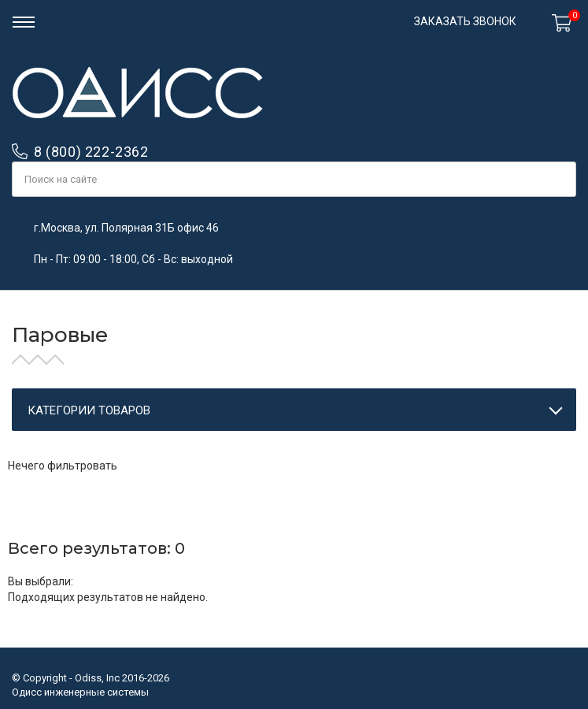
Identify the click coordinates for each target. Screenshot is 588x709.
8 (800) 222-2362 (91, 152)
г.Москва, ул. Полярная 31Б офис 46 (126, 228)
